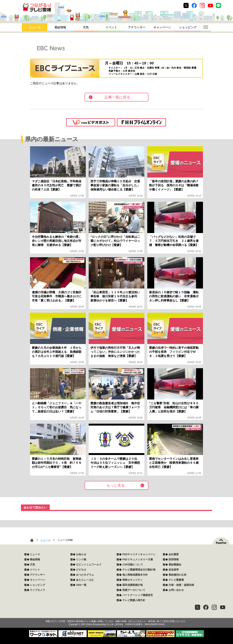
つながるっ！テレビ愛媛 (116, 615)
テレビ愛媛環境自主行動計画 (139, 570)
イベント (111, 27)
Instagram (202, 5)
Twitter (186, 5)
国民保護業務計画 (133, 585)
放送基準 (174, 570)
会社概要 (174, 554)
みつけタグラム (85, 575)
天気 (86, 27)
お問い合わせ (176, 590)
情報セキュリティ (133, 580)
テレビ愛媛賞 (176, 580)
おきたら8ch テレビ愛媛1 (37, 7)
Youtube (210, 5)
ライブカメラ (37, 590)
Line (218, 5)
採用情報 (174, 559)
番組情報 (60, 27)
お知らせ (81, 554)
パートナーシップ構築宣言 (138, 595)
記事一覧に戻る (117, 97)
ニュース (35, 27)
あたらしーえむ (85, 580)
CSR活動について (133, 565)
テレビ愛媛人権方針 (134, 600)
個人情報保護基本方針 (135, 575)
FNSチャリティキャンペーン (139, 554)
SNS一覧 (81, 585)
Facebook (194, 5)
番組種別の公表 (177, 575)
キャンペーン (162, 27)
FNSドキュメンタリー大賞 (138, 559)
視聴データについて (134, 590)
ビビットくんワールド (89, 565)
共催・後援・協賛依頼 (181, 585)
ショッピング (188, 27)
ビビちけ (81, 570)
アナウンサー (137, 27)
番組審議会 (175, 565)
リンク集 (81, 559)
